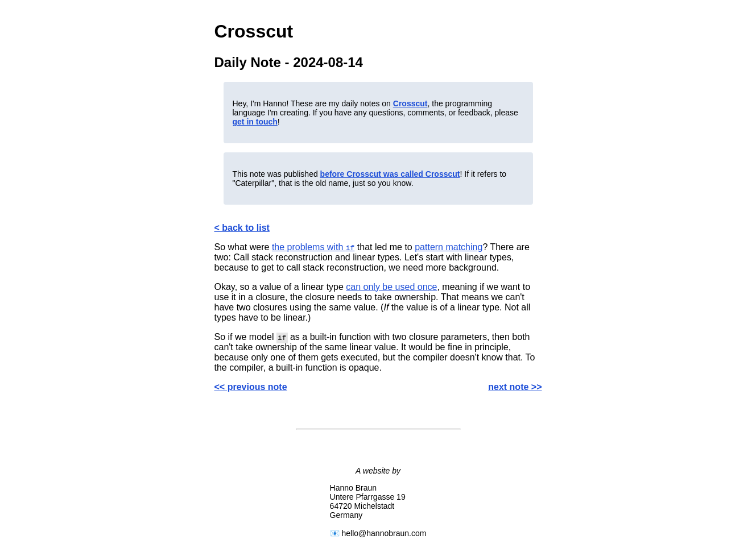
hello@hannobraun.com (384, 533)
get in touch (255, 122)
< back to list (242, 228)
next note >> (515, 387)
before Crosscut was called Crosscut (390, 174)
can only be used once (391, 287)
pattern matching (449, 247)
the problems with (313, 247)
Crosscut (410, 103)
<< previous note (251, 387)
